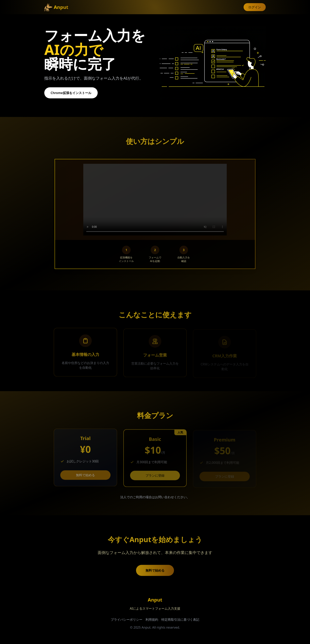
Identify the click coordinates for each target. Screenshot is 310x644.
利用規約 (152, 620)
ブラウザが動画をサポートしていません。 (155, 202)
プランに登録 (155, 477)
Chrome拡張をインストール (70, 93)
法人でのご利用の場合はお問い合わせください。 (155, 497)
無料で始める (85, 477)
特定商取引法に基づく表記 (180, 620)
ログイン (255, 7)
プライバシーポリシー (127, 620)
